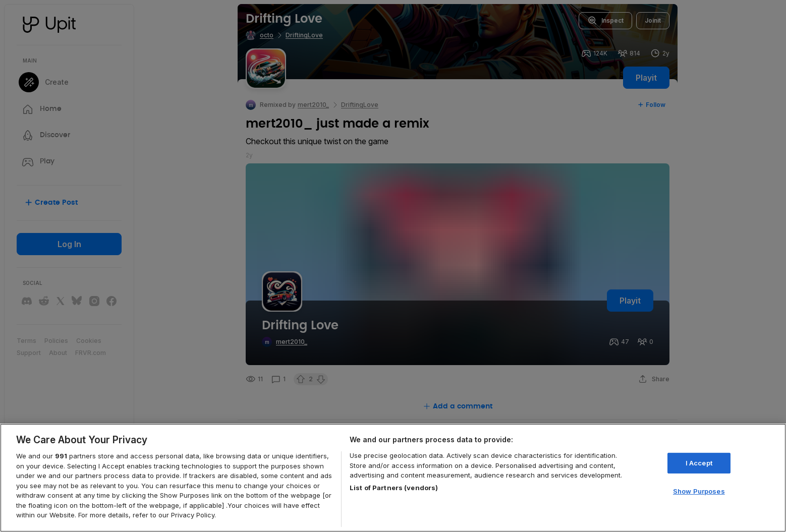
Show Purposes (699, 491)
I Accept (699, 463)
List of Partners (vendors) (394, 488)
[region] (393, 478)
